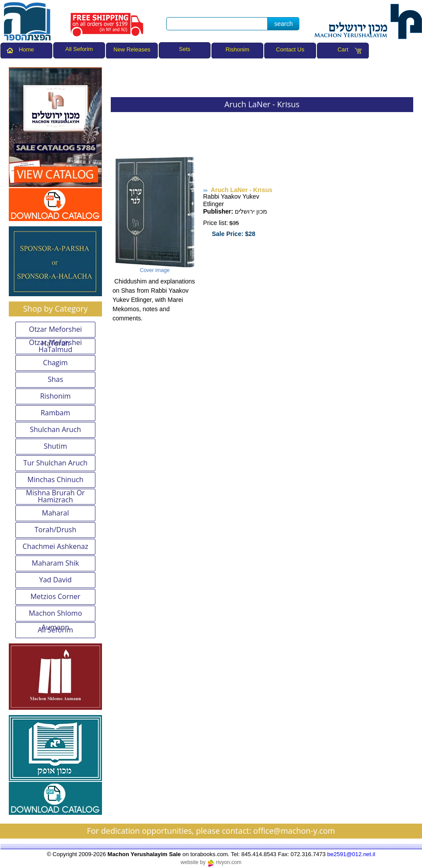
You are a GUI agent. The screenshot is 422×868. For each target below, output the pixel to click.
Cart (343, 49)
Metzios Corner (55, 596)
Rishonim (237, 49)
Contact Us (290, 49)
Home (27, 49)
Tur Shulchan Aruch (55, 463)
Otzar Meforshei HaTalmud (56, 346)
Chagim (55, 363)
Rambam (55, 413)
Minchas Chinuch (55, 479)
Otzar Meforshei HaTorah (56, 331)
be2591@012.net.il (351, 854)
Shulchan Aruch (56, 429)
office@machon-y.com (294, 831)
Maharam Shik (55, 563)
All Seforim (56, 630)
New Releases (132, 49)
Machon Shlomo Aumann (55, 615)
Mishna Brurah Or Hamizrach (55, 497)
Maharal (55, 513)
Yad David (55, 580)
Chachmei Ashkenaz (55, 546)
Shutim (56, 446)
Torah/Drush (56, 530)
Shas (55, 379)
